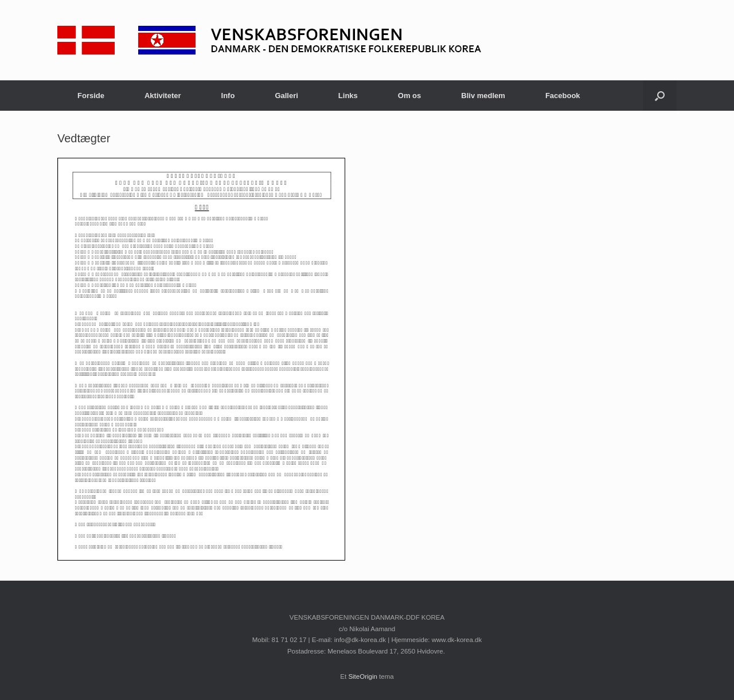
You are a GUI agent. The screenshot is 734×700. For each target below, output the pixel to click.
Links (348, 96)
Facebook (563, 96)
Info (228, 96)
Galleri (286, 96)
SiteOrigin (363, 676)
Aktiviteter (163, 96)
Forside (91, 96)
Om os (409, 96)
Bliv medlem (483, 96)
